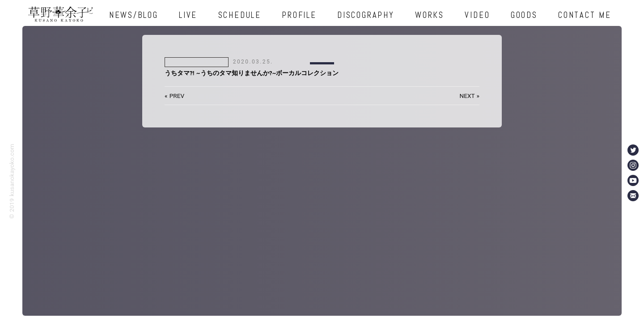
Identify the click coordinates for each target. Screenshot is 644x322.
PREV (177, 96)
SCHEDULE (240, 15)
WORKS (430, 15)
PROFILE (299, 15)
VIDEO (477, 15)
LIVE (188, 15)
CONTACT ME (585, 15)
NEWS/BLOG (134, 15)
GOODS (524, 15)
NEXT (467, 96)
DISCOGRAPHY (366, 15)
